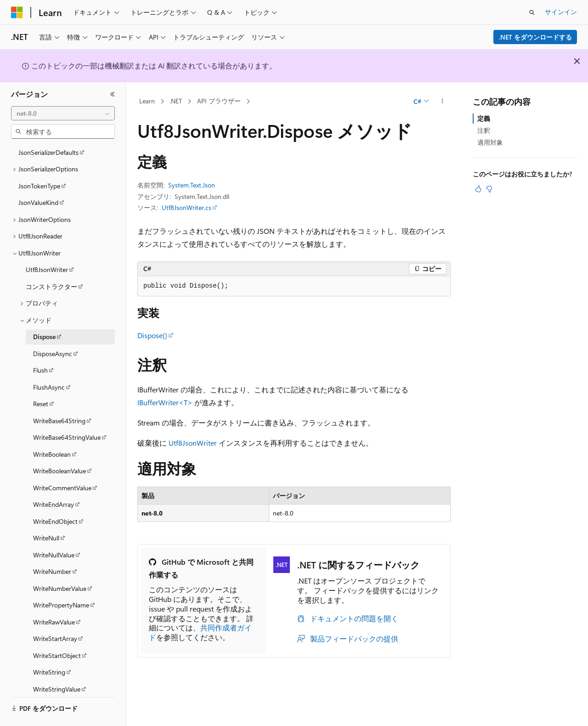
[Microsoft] (17, 12)
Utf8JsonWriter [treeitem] (47, 244)
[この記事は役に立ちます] (478, 189)
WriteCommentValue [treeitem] (62, 462)
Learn (147, 101)
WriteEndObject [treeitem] (55, 496)
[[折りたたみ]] (113, 94)
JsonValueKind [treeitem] (38, 177)
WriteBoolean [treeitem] (52, 429)
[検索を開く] (532, 12)
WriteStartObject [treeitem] (57, 630)
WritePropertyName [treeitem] (61, 580)
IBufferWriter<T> (165, 402)
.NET (176, 101)
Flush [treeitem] (40, 345)
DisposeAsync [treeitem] (53, 328)
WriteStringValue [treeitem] (57, 664)
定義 (484, 118)
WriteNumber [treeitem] (52, 546)
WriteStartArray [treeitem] (55, 613)
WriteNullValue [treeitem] (54, 530)
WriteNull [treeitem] (46, 513)
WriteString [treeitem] (49, 647)
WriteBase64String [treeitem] (59, 395)
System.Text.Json (192, 185)
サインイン (561, 12)
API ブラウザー (219, 101)
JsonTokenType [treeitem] (39, 161)
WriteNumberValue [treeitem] (60, 563)
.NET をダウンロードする (535, 37)
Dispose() (152, 335)
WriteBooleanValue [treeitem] (59, 445)
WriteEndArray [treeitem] (54, 479)
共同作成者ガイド (200, 632)
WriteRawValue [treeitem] (54, 597)
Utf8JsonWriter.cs (187, 207)
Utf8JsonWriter (193, 443)
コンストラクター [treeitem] (51, 261)
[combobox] (63, 113)
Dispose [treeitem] (44, 311)
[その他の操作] (443, 102)
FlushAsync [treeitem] (49, 362)
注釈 (484, 130)
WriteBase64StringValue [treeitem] (67, 412)
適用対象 (490, 142)
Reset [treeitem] (41, 378)
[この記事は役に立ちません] (489, 189)
